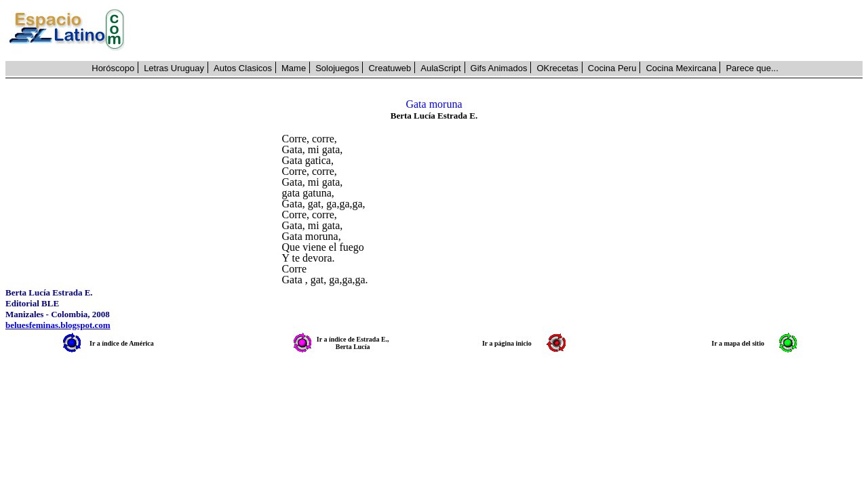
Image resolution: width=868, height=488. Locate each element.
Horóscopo (113, 68)
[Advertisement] (501, 30)
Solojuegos (337, 68)
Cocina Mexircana (681, 68)
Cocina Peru (612, 68)
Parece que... (752, 68)
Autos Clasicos (243, 68)
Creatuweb (390, 68)
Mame (294, 68)
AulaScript (440, 68)
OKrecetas (557, 68)
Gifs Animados (499, 68)
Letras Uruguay (174, 68)
